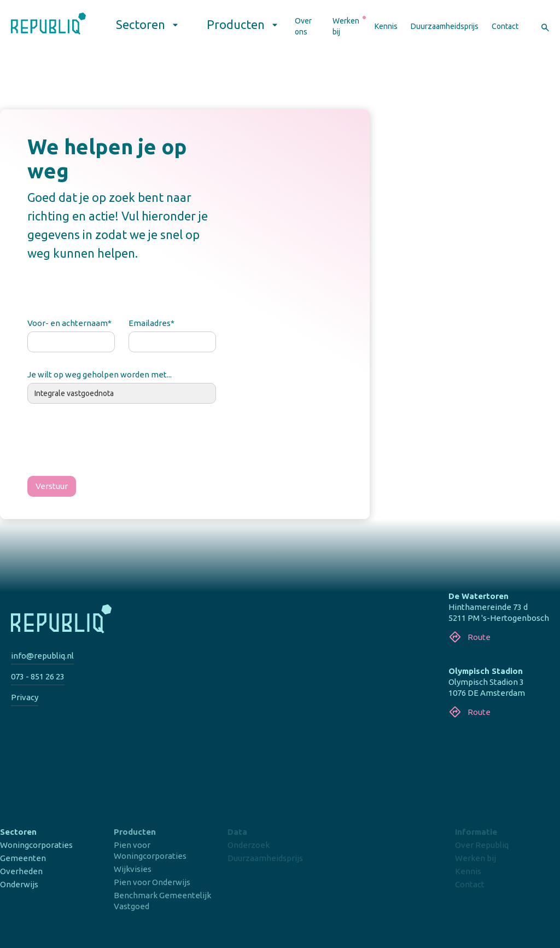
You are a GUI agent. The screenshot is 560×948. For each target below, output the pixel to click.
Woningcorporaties (36, 845)
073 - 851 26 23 (38, 676)
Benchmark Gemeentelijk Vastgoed (162, 901)
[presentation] (110, 442)
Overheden (21, 871)
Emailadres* (151, 323)
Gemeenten (23, 858)
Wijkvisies (133, 869)
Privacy (25, 697)
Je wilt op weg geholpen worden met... (100, 374)
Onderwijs (19, 884)
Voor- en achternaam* (69, 323)
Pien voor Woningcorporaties (150, 850)
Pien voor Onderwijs (152, 882)
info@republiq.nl (42, 656)
